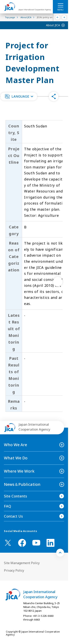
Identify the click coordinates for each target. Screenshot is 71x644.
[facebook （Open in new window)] (22, 543)
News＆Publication (22, 484)
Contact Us (13, 516)
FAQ (7, 506)
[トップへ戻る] (60, 553)
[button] (19, 96)
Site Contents (15, 496)
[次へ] (58, 282)
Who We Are (15, 445)
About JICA (53, 25)
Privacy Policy (14, 570)
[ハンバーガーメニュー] (60, 5)
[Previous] (58, 17)
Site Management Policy (22, 563)
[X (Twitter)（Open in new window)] (8, 543)
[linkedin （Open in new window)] (50, 543)
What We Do (16, 458)
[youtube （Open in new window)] (36, 543)
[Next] (64, 17)
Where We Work (19, 471)
